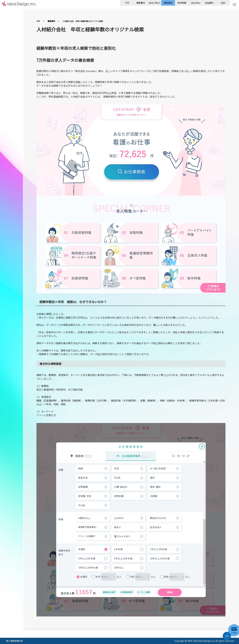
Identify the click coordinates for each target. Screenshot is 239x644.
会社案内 (209, 3)
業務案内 (141, 3)
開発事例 (168, 3)
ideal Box (196, 3)
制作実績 (182, 3)
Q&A (223, 3)
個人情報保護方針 (15, 641)
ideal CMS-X (154, 3)
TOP (127, 3)
